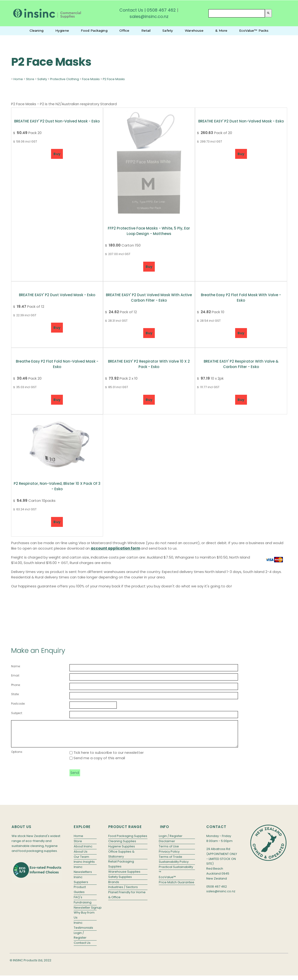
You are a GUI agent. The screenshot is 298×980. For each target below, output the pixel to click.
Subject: (17, 713)
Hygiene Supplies (122, 851)
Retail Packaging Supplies (121, 869)
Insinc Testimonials (83, 930)
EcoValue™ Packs (254, 30)
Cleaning (37, 30)
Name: (16, 666)
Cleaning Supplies (122, 846)
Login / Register (80, 940)
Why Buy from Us (84, 920)
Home (18, 79)
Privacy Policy (169, 856)
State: (15, 694)
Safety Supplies (120, 882)
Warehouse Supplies (124, 877)
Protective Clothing (65, 79)
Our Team (81, 862)
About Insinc (83, 851)
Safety (168, 30)
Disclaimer (167, 846)
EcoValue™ (167, 882)
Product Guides (80, 894)
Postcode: (18, 704)
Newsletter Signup (85, 913)
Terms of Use (169, 851)
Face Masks (91, 79)
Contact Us (131, 10)
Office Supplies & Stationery (121, 859)
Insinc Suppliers (81, 885)
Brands (114, 887)
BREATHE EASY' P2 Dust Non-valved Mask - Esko (57, 121)
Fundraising (83, 907)
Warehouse (194, 30)
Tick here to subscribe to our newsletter (107, 757)
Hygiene (62, 30)
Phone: (16, 685)
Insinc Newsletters (83, 874)
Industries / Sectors (123, 892)
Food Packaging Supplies (128, 841)
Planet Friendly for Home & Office (127, 900)
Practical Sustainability (176, 872)
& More (221, 30)
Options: (17, 757)
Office (124, 30)
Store (30, 79)
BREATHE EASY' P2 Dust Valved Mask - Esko (57, 295)
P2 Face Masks (114, 79)
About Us (81, 856)
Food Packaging (94, 30)
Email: (15, 675)
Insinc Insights (84, 867)
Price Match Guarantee (177, 887)
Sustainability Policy (174, 867)
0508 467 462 (161, 10)
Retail (146, 30)
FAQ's (78, 902)
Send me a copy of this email (97, 763)
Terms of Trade (171, 862)
